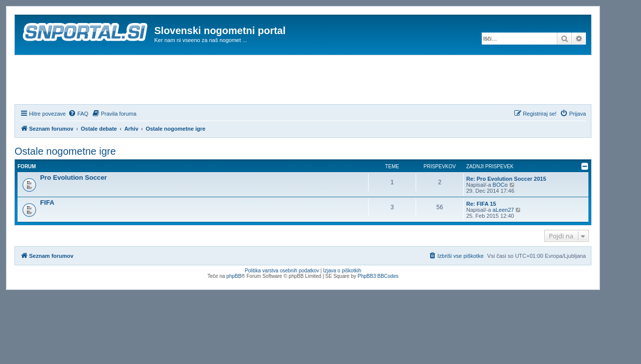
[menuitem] (78, 114)
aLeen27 (504, 210)
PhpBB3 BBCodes (378, 276)
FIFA (47, 203)
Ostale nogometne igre (65, 151)
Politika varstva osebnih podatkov (282, 271)
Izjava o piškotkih (342, 271)
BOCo (500, 185)
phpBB (234, 276)
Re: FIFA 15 (481, 204)
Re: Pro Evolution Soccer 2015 (506, 179)
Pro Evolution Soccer (73, 177)
